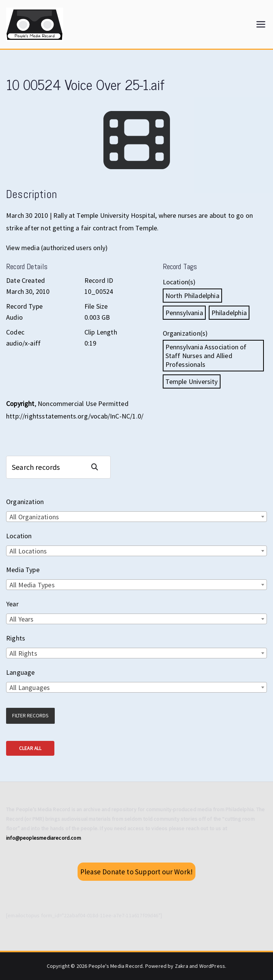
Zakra (182, 966)
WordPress (212, 966)
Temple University (192, 381)
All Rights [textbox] (23, 653)
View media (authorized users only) (57, 248)
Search (98, 467)
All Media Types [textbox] (32, 585)
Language (20, 672)
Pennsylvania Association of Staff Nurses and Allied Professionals (206, 356)
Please (136, 872)
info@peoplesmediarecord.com (44, 838)
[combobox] (136, 517)
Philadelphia (229, 313)
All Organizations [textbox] (34, 517)
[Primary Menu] (261, 24)
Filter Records (30, 715)
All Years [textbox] (22, 619)
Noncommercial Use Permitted (83, 404)
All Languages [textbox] (30, 687)
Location (19, 536)
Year (12, 604)
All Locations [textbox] (28, 551)
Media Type (23, 570)
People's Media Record (116, 966)
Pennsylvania (184, 313)
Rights (16, 638)
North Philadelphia (192, 296)
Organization (25, 502)
